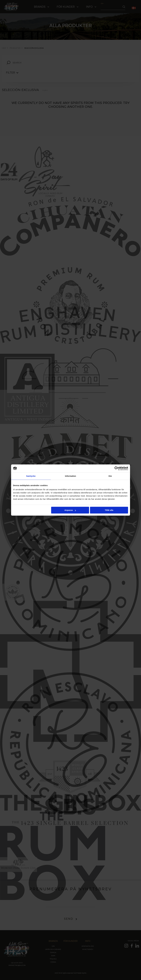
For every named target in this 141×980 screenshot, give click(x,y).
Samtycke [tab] (31, 476)
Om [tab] (110, 476)
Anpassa (70, 510)
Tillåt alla (109, 510)
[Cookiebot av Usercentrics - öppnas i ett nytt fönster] (116, 468)
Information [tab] (71, 476)
